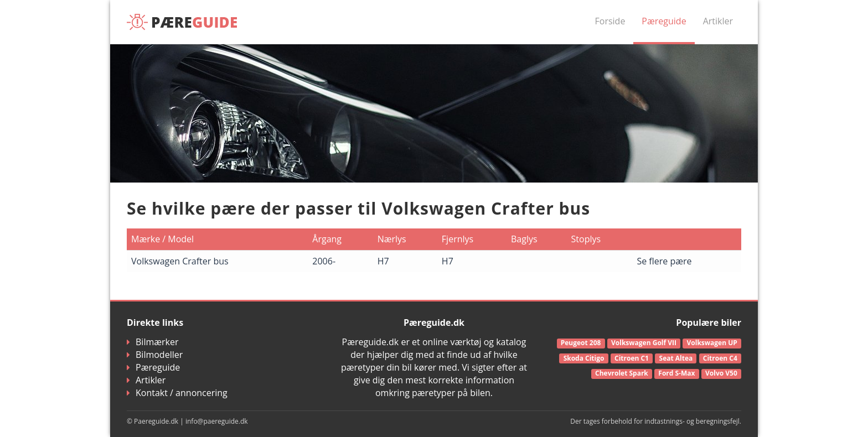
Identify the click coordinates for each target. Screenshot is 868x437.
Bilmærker (153, 342)
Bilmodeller (155, 355)
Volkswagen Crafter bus (180, 261)
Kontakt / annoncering (177, 393)
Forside (610, 21)
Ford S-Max (676, 373)
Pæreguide (664, 21)
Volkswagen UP (712, 343)
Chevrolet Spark (622, 373)
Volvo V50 (721, 373)
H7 (383, 261)
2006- (324, 261)
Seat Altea (676, 358)
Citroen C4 (720, 358)
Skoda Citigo (584, 358)
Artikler (718, 21)
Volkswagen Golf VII (644, 343)
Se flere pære (664, 261)
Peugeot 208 (581, 343)
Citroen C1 (632, 358)
